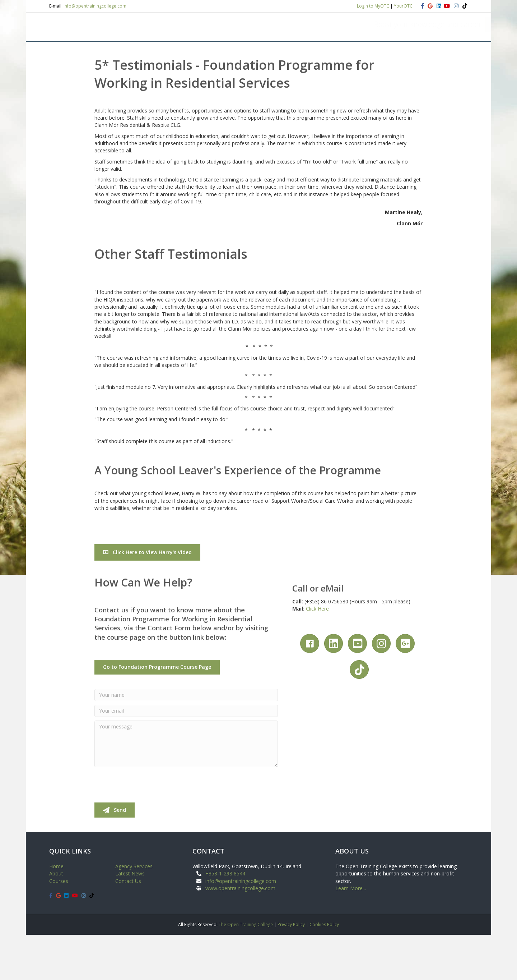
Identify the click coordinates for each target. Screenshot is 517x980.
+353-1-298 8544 (225, 919)
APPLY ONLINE (223, 77)
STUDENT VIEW (171, 77)
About (56, 919)
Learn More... (351, 933)
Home (56, 912)
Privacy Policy (291, 970)
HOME (62, 77)
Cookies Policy (324, 970)
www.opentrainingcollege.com (240, 933)
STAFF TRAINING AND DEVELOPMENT (303, 77)
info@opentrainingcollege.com (95, 6)
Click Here (317, 654)
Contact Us (128, 926)
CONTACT (407, 77)
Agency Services (134, 912)
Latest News (130, 919)
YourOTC (403, 6)
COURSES (125, 77)
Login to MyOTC (373, 6)
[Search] (461, 77)
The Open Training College (246, 970)
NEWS (372, 77)
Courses (59, 926)
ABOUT (89, 77)
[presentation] (149, 830)
